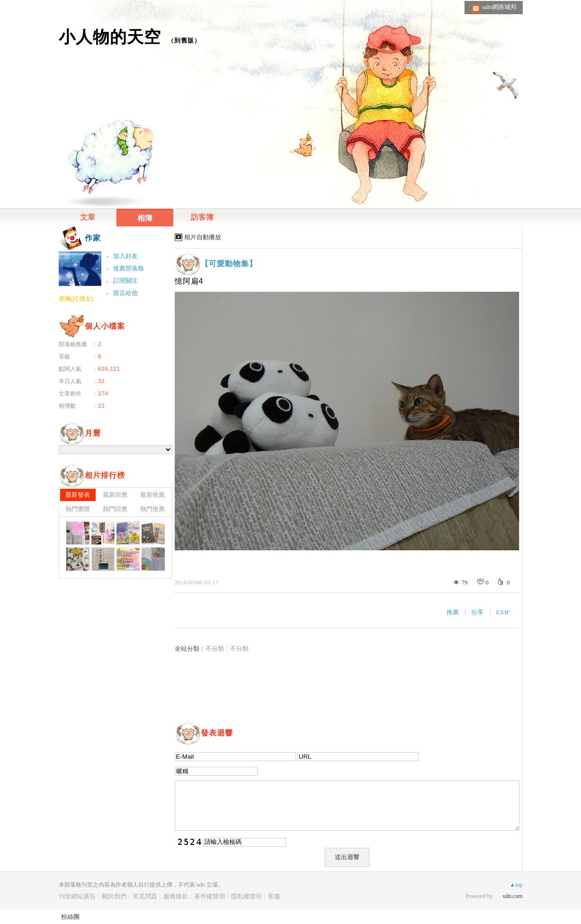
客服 (274, 896)
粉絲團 (70, 917)
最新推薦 (152, 495)
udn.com (513, 896)
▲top (516, 885)
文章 (88, 217)
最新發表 (78, 495)
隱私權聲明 (246, 896)
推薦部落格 (129, 268)
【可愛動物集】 (229, 264)
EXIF (503, 612)
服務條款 (176, 896)
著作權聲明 (210, 896)
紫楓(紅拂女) (76, 299)
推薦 (453, 612)
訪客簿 (202, 217)
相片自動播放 (203, 237)
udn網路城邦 (500, 7)
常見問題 (145, 896)
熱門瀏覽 (78, 509)
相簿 (145, 218)
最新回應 (115, 495)
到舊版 (184, 40)
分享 (477, 612)
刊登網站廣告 (77, 896)
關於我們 (114, 896)
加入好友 (125, 256)
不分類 (215, 649)
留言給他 (125, 293)
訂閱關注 (125, 281)
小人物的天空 (110, 37)
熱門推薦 (152, 509)
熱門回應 (115, 509)
